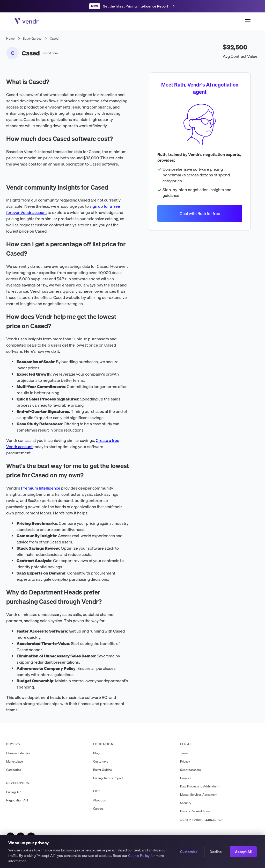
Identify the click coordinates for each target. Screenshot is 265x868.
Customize (189, 852)
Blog (96, 753)
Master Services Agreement (199, 795)
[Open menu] (248, 21)
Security (186, 803)
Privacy (185, 762)
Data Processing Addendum (199, 786)
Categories (14, 770)
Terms (184, 753)
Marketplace (14, 762)
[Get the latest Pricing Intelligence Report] (132, 6)
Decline (216, 852)
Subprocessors (190, 770)
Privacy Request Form (195, 811)
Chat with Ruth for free (200, 213)
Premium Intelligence (41, 488)
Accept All (243, 852)
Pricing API (14, 792)
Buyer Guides (102, 770)
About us (100, 800)
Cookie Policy (139, 856)
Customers (101, 762)
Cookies (186, 778)
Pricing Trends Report (108, 778)
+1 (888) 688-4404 (201, 820)
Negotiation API (17, 800)
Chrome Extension (19, 753)
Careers (98, 809)
